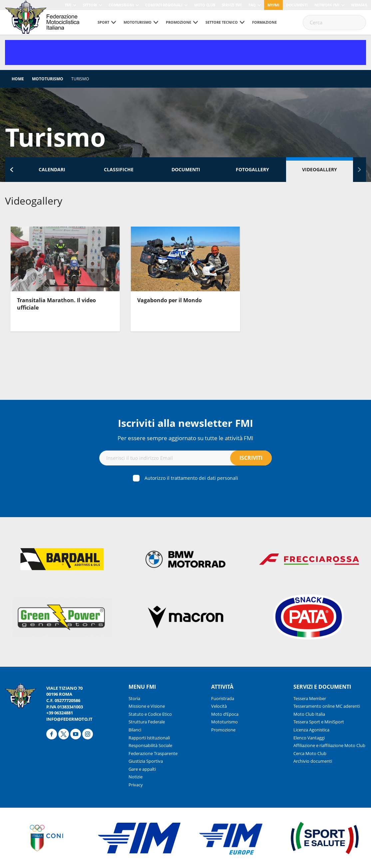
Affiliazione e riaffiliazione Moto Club (329, 745)
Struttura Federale (147, 722)
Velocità (219, 706)
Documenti (297, 5)
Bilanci (135, 730)
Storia (134, 698)
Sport (103, 22)
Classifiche (119, 169)
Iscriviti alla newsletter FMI (185, 423)
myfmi (273, 5)
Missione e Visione (147, 706)
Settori (90, 5)
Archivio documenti (313, 761)
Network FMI (327, 5)
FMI (68, 5)
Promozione (179, 22)
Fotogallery (252, 169)
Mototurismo (138, 22)
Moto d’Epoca (225, 714)
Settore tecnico (222, 22)
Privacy (136, 785)
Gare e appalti (142, 769)
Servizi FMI (232, 5)
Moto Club (205, 5)
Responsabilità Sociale (150, 745)
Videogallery (320, 169)
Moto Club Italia (309, 714)
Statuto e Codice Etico (150, 714)
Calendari (52, 169)
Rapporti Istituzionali (149, 738)
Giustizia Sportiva (146, 761)
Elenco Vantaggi (309, 738)
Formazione (264, 22)
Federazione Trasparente (153, 753)
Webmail (359, 5)
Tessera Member (310, 698)
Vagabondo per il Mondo (170, 300)
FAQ (252, 5)
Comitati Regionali (164, 5)
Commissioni (121, 5)
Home (18, 79)
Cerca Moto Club (310, 753)
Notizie (136, 777)
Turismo (80, 79)
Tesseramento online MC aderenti (327, 706)
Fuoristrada (223, 698)
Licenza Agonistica (311, 730)
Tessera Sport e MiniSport (319, 722)
